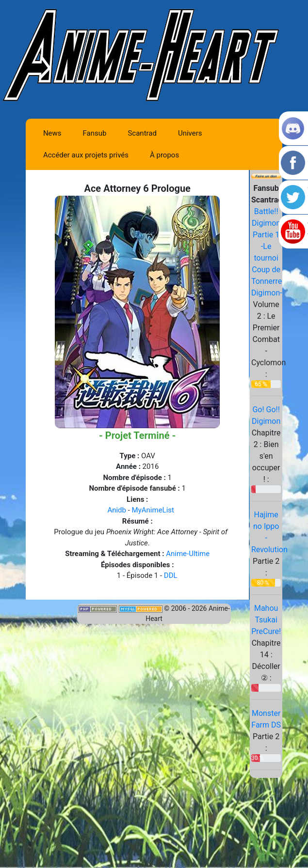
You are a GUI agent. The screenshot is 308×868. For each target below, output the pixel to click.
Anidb (117, 510)
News (52, 133)
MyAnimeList (153, 510)
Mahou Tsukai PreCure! (266, 620)
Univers (190, 133)
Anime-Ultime (188, 554)
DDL (171, 575)
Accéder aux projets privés (86, 155)
